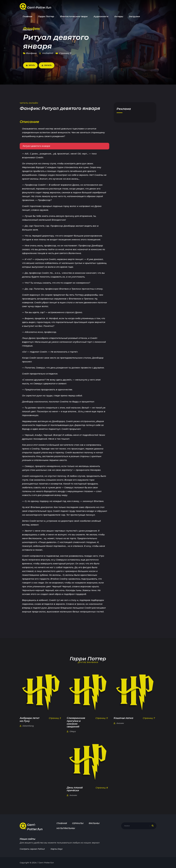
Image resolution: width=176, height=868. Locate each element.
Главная (27, 16)
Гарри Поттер (46, 16)
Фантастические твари (74, 16)
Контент (27, 30)
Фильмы (94, 823)
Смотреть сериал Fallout (32, 849)
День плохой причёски (75, 789)
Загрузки (134, 16)
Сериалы (78, 823)
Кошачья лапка (123, 718)
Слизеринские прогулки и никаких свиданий (76, 722)
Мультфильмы (66, 828)
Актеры (119, 16)
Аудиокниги (101, 16)
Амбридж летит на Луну (30, 719)
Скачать (47, 65)
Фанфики (30, 53)
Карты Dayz (57, 849)
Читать (30, 65)
